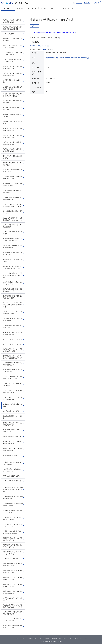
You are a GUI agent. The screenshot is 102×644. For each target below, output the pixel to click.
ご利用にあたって (32, 638)
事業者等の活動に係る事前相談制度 (13, 405)
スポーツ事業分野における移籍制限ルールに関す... (13, 391)
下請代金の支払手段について (12, 559)
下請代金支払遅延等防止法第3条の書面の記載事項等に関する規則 (13, 490)
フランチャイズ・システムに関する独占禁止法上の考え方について (13, 305)
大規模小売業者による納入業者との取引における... (13, 54)
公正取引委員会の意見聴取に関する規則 (13, 102)
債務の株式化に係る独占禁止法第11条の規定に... (13, 254)
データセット (8, 8)
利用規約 (47, 638)
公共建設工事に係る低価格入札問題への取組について (13, 463)
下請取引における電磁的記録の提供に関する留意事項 (13, 532)
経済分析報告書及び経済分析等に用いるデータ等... (13, 627)
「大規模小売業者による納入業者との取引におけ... (13, 178)
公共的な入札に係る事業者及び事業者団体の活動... (13, 198)
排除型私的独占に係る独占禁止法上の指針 (13, 164)
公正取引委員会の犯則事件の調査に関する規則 (13, 88)
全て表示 (50, 50)
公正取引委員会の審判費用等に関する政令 (13, 116)
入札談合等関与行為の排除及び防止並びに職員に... (13, 60)
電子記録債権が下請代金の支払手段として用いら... (13, 546)
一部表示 (45, 50)
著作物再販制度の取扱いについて (13, 456)
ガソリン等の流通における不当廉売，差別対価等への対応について (13, 275)
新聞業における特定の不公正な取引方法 (13, 40)
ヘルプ (41, 638)
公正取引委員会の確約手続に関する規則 (13, 109)
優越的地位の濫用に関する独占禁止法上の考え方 (13, 290)
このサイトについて (20, 638)
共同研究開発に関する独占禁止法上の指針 (13, 327)
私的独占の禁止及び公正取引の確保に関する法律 (13, 21)
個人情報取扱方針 (56, 638)
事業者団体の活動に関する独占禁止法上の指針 (13, 185)
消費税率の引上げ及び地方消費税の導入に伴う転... (13, 539)
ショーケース (32, 8)
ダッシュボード (74, 638)
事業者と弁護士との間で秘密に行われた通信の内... (13, 443)
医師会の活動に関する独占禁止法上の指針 (13, 191)
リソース (35, 26)
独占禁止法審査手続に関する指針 (13, 417)
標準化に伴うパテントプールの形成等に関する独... (13, 333)
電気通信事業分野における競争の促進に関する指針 (13, 350)
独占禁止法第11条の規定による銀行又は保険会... (13, 247)
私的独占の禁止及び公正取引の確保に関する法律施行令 (13, 28)
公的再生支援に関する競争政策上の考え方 (13, 599)
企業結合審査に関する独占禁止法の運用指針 (13, 226)
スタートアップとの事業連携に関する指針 (13, 385)
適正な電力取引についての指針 (13, 339)
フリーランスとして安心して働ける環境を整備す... (13, 398)
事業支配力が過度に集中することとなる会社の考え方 (13, 240)
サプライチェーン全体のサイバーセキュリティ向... (13, 620)
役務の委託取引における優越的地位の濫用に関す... (13, 297)
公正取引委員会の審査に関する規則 (13, 81)
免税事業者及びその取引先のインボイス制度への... (13, 470)
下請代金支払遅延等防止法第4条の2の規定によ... (13, 498)
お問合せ (65, 638)
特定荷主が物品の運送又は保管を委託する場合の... (13, 47)
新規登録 (96, 3)
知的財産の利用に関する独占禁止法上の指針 (13, 320)
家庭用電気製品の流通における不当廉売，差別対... (13, 283)
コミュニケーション (47, 8)
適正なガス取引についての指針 (13, 344)
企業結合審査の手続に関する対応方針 (13, 233)
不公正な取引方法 (9, 34)
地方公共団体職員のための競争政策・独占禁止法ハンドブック (13, 606)
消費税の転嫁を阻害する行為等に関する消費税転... (13, 592)
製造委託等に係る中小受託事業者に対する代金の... (13, 511)
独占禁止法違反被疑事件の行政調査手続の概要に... (13, 424)
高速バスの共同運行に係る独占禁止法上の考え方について (13, 378)
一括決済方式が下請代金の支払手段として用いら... (13, 518)
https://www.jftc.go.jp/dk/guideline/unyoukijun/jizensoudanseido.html (54, 32)
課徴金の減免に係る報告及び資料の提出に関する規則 (13, 95)
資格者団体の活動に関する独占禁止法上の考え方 (13, 212)
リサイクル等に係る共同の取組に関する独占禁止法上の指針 (13, 205)
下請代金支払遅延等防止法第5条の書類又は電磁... (13, 505)
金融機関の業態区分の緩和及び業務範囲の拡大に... (13, 364)
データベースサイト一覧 (66, 8)
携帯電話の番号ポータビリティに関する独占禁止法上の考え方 (13, 357)
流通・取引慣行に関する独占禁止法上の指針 (13, 171)
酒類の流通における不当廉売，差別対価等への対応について (13, 267)
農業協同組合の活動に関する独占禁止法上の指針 (13, 371)
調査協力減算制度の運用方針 (12, 437)
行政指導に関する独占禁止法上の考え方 (13, 157)
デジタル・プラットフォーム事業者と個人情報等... (13, 313)
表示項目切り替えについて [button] (40, 46)
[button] (78, 3)
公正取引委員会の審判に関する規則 (13, 122)
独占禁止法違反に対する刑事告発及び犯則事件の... (13, 449)
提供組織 (20, 8)
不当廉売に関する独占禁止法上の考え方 (13, 260)
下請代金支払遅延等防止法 (11, 476)
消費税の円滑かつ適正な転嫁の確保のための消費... (13, 565)
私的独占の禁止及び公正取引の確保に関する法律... (13, 67)
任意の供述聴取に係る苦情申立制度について (13, 431)
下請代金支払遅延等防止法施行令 (13, 482)
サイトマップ (84, 638)
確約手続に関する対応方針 (11, 411)
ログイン (87, 3)
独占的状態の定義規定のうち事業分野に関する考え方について (13, 219)
